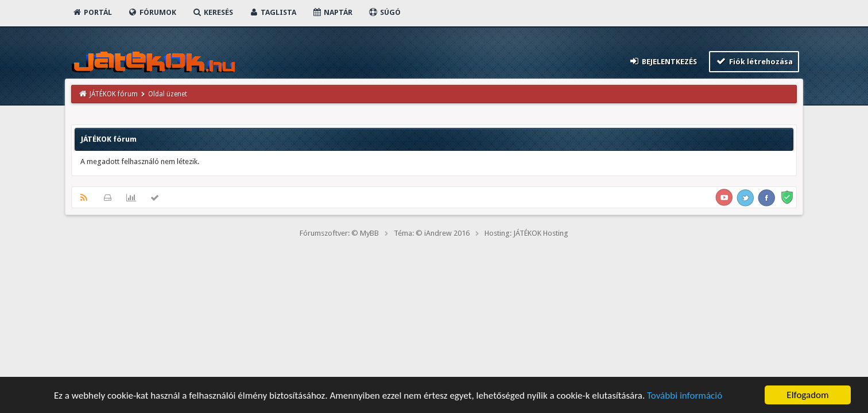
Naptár (332, 12)
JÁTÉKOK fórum (114, 94)
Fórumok (152, 12)
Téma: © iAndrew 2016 (432, 233)
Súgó (384, 12)
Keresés (212, 12)
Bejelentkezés (662, 61)
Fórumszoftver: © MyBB (339, 233)
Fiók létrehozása (754, 61)
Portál (92, 12)
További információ (685, 397)
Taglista (272, 12)
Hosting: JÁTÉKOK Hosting (526, 233)
